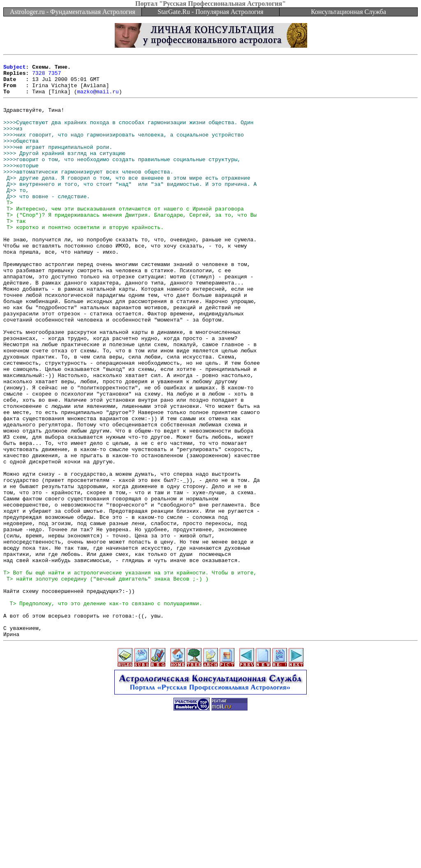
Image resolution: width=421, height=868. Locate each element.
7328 (38, 76)
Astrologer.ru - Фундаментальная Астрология (73, 12)
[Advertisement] (210, 849)
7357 (54, 76)
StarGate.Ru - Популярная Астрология (210, 12)
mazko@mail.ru (98, 99)
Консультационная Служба (348, 12)
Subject (15, 69)
